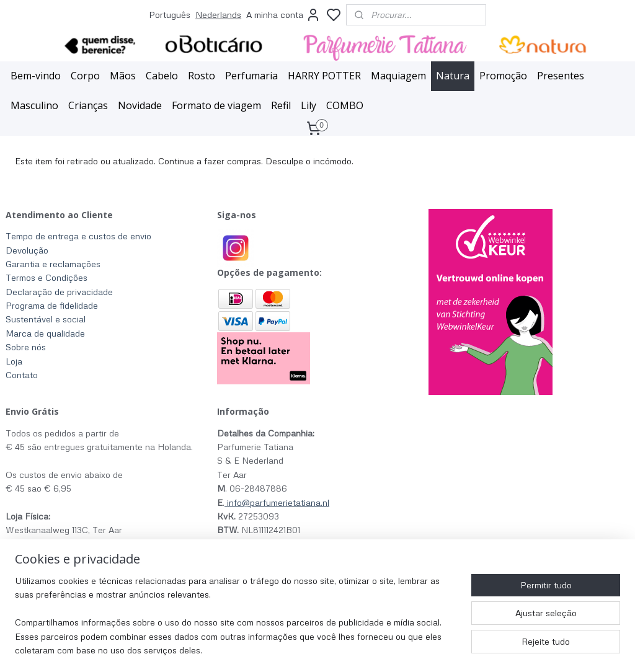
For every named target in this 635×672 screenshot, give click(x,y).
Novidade (140, 105)
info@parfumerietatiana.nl (278, 502)
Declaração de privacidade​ (59, 292)
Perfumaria (251, 76)
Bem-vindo (36, 76)
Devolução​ (27, 250)
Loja (14, 361)
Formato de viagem (216, 105)
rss (394, 649)
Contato (22, 375)
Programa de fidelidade (52, 305)
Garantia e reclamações (53, 264)
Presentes (561, 76)
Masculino (34, 105)
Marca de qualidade (45, 333)
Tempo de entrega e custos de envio (78, 236)
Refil (281, 105)
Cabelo (162, 76)
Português (170, 15)
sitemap (371, 649)
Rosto (202, 76)
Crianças (88, 105)
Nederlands (218, 15)
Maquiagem (398, 76)
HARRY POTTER (324, 76)
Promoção (503, 76)
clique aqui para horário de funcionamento (90, 558)
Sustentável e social (46, 319)
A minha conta (283, 15)
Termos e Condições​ (47, 277)
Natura (453, 76)
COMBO (345, 105)
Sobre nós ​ (27, 347)
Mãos (123, 76)
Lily (309, 105)
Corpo (85, 76)
